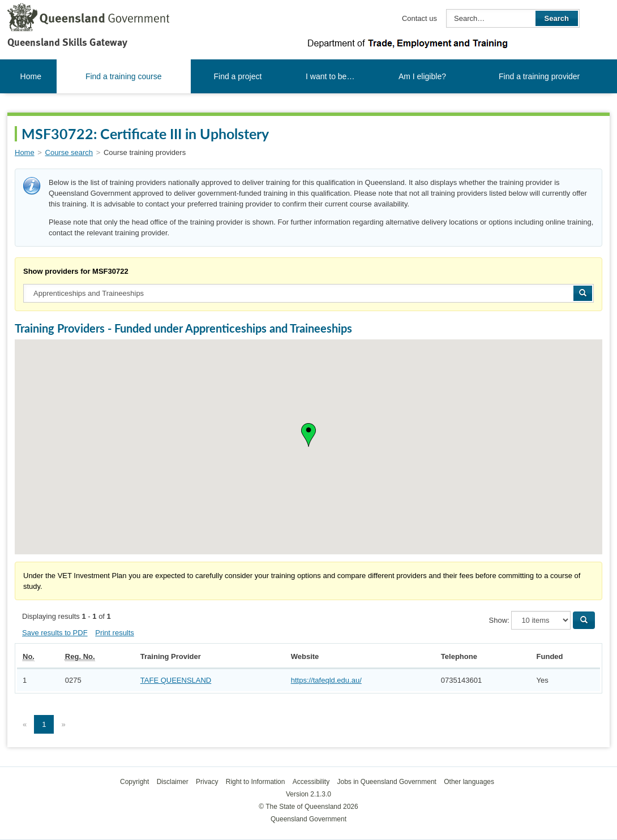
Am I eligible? (422, 76)
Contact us (419, 18)
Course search (69, 152)
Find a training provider (539, 76)
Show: (499, 620)
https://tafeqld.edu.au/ (326, 680)
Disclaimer (173, 782)
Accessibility (311, 782)
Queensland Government (308, 819)
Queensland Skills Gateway (67, 42)
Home (31, 76)
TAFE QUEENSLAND (176, 680)
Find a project (238, 76)
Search (557, 18)
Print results (115, 633)
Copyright (134, 782)
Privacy (207, 782)
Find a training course (124, 76)
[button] (308, 435)
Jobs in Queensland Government (387, 782)
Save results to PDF (55, 633)
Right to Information (256, 782)
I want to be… (330, 76)
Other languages (469, 782)
